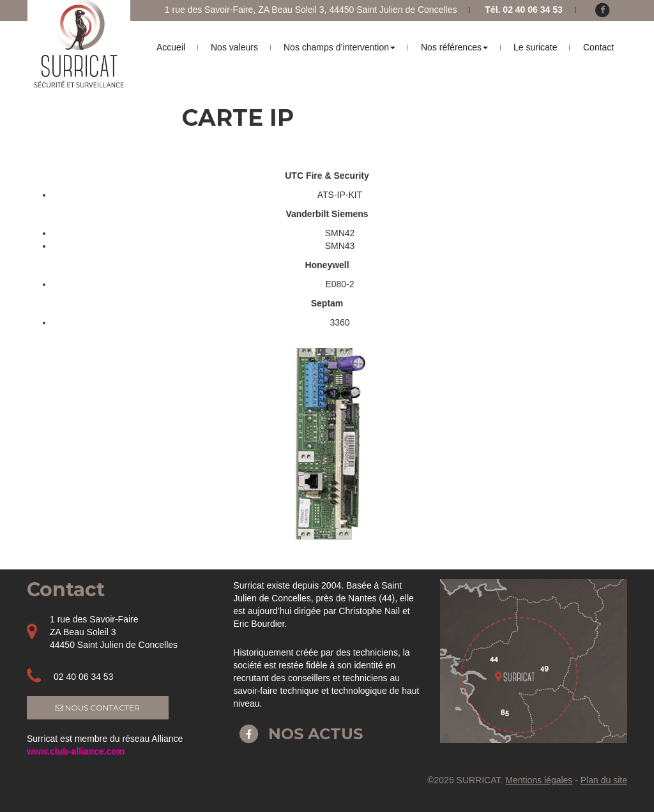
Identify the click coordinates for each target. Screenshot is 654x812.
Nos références (454, 47)
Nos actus (298, 734)
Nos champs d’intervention (339, 47)
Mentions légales (539, 780)
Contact (598, 47)
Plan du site (604, 780)
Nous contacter (98, 708)
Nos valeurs (234, 47)
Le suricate (535, 47)
